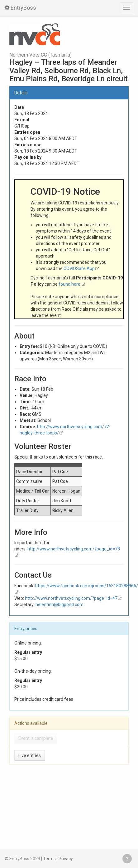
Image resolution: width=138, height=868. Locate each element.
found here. (70, 284)
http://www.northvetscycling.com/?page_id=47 (71, 598)
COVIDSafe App (79, 268)
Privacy (66, 859)
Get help (127, 859)
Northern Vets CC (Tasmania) (40, 55)
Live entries (30, 755)
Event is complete (36, 738)
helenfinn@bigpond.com (59, 605)
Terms (49, 859)
